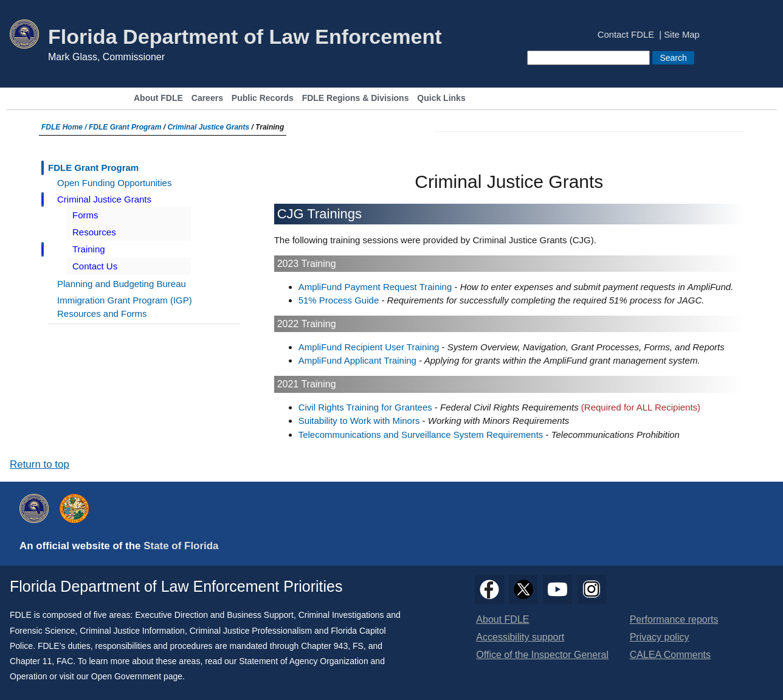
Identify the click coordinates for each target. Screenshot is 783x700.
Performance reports (674, 619)
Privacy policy (660, 637)
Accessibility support (520, 637)
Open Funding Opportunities (114, 183)
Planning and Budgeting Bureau (122, 284)
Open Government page (137, 676)
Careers (207, 98)
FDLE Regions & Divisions (356, 98)
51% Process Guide (339, 300)
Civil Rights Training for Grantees (365, 407)
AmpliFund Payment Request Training (375, 287)
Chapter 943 (324, 646)
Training (89, 249)
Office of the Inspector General (542, 655)
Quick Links (441, 98)
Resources (94, 232)
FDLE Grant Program (125, 127)
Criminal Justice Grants (208, 127)
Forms (85, 215)
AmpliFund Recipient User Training (369, 347)
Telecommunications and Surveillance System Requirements (421, 435)
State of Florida (181, 546)
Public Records (263, 98)
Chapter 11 (31, 661)
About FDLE (158, 98)
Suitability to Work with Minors (359, 421)
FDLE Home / (65, 127)
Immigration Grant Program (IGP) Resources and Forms (125, 307)
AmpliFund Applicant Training (357, 360)
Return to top (40, 464)
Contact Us (95, 266)
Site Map (682, 35)
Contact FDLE (626, 35)
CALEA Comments (670, 655)
